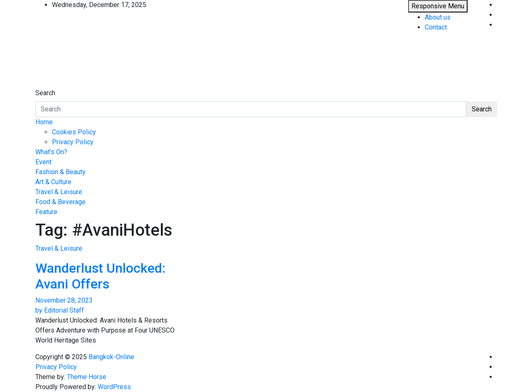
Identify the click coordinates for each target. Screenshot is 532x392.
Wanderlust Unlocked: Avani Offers (100, 276)
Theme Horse (87, 377)
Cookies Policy (74, 132)
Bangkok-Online (111, 357)
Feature (46, 212)
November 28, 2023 (64, 300)
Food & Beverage (60, 202)
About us (438, 17)
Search (45, 93)
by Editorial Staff (60, 310)
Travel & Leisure (59, 192)
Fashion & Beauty (60, 172)
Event (43, 162)
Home (44, 122)
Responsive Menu (438, 6)
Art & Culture (53, 182)
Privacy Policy (73, 142)
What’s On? (51, 152)
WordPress (114, 387)
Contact (436, 27)
